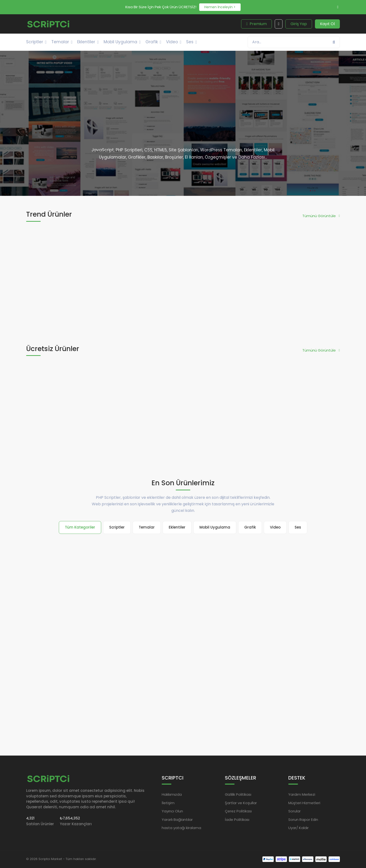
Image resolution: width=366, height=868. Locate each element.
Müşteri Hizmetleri (304, 803)
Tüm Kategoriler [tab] (80, 527)
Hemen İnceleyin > (220, 7)
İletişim (168, 803)
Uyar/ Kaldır (298, 828)
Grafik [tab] (250, 527)
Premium (256, 24)
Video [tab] (275, 527)
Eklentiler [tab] (177, 527)
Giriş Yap (299, 24)
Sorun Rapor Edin (303, 819)
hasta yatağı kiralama (181, 828)
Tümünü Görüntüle (321, 216)
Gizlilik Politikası (238, 794)
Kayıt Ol (327, 24)
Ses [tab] (298, 527)
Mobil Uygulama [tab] (215, 527)
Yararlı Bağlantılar (177, 819)
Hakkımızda (172, 794)
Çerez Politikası (238, 811)
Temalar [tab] (147, 527)
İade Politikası (237, 819)
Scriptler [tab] (117, 527)
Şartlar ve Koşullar (241, 803)
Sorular (294, 811)
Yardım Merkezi (302, 794)
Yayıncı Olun (172, 811)
